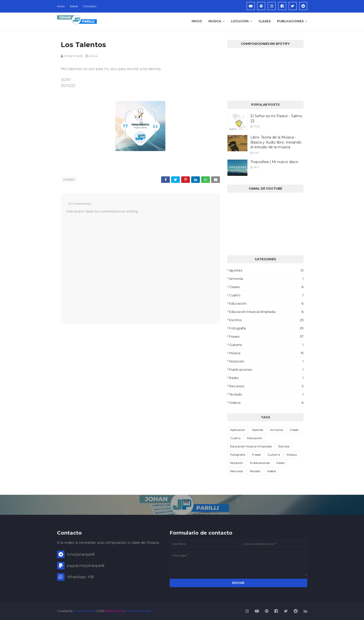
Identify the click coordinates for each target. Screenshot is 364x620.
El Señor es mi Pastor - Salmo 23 (276, 118)
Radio (266, 378)
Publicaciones (266, 369)
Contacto (90, 6)
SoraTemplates (84, 611)
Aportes (266, 270)
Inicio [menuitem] (197, 21)
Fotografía (266, 328)
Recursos (266, 386)
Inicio (61, 6)
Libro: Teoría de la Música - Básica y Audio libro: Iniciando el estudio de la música (276, 142)
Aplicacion (238, 430)
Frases (69, 180)
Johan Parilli (73, 56)
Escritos (266, 320)
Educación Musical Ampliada (266, 312)
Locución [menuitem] (240, 21)
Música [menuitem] (215, 21)
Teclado (266, 394)
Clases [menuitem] (265, 21)
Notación (266, 361)
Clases (266, 287)
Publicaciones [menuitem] (290, 21)
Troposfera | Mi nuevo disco (274, 162)
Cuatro (266, 295)
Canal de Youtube (138, 611)
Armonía (266, 279)
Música (266, 353)
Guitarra (266, 345)
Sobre (74, 6)
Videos (266, 403)
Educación (266, 303)
